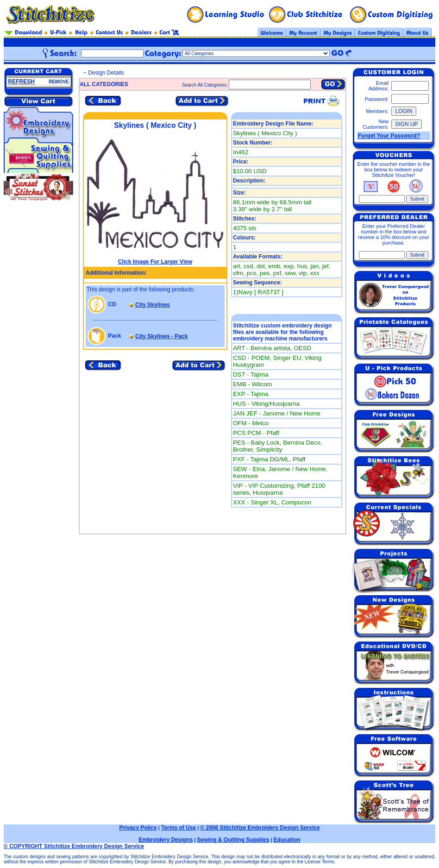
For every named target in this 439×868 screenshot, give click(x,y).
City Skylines (153, 305)
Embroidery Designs (166, 840)
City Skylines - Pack (161, 336)
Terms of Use (179, 828)
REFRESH (22, 82)
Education (287, 840)
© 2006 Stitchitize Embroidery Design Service (260, 828)
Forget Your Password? (389, 136)
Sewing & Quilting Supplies (233, 840)
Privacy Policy (138, 828)
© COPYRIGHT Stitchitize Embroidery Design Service (74, 846)
